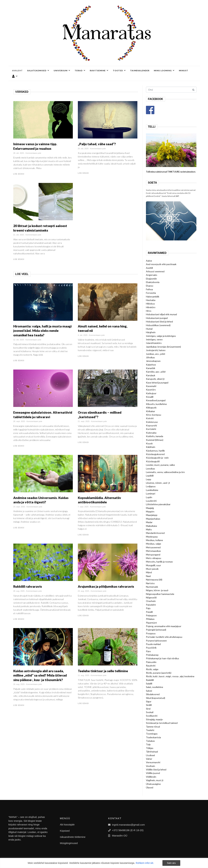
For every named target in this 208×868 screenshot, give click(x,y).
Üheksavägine (153, 784)
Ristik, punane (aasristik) (159, 673)
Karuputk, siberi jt (155, 379)
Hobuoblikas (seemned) (158, 325)
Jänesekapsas (153, 361)
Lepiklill (150, 476)
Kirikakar (150, 411)
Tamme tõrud (153, 727)
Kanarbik (151, 368)
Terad (80, 71)
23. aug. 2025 (83, 591)
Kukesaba (151, 433)
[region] (104, 863)
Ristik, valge (152, 669)
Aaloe (149, 261)
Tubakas (150, 741)
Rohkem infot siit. (145, 863)
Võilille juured (153, 773)
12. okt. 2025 (19, 340)
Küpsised (65, 831)
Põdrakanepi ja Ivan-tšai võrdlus (163, 658)
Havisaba (151, 300)
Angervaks (152, 275)
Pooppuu (151, 633)
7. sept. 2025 (83, 507)
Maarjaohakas (153, 519)
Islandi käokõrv (154, 343)
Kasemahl (151, 386)
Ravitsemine (99, 71)
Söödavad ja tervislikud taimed (162, 723)
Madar (149, 522)
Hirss (149, 311)
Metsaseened (153, 547)
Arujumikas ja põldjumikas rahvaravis (106, 586)
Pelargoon (151, 615)
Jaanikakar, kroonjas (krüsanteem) (163, 347)
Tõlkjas (150, 748)
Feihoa (149, 289)
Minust (184, 71)
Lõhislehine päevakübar (158, 504)
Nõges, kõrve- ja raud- (157, 590)
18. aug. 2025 (19, 684)
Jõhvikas (150, 357)
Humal (149, 329)
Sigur (149, 701)
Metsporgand (153, 555)
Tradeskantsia (153, 737)
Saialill (149, 683)
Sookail (150, 712)
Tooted (119, 71)
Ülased (150, 787)
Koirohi (150, 418)
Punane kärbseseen (156, 641)
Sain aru (171, 863)
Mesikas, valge (154, 544)
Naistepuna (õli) (154, 580)
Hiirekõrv (151, 307)
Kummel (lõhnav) (155, 440)
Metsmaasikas (153, 551)
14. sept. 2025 (19, 507)
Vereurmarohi (153, 762)
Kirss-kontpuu (154, 415)
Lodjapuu (151, 486)
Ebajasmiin (151, 279)
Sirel (148, 709)
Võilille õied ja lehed (156, 769)
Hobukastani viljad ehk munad (161, 314)
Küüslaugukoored (155, 454)
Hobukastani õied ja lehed (159, 321)
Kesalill (150, 397)
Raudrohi (151, 666)
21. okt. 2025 (19, 235)
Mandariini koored (155, 533)
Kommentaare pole (33, 153)
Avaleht (17, 71)
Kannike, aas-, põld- (156, 372)
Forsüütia (151, 293)
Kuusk (149, 443)
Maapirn (150, 511)
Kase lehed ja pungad (157, 383)
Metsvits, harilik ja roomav (159, 562)
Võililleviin (151, 777)
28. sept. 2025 (19, 421)
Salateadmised (38, 71)
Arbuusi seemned (155, 271)
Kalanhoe (151, 365)
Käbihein (151, 447)
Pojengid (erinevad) (156, 630)
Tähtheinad (152, 752)
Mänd (149, 572)
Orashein (151, 601)
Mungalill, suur (153, 565)
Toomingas (152, 734)
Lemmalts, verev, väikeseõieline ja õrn (165, 472)
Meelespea (152, 537)
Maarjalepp (152, 515)
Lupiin (149, 497)
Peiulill (149, 612)
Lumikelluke (152, 490)
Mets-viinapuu (154, 558)
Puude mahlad (153, 644)
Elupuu (150, 286)
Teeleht (150, 730)
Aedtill (149, 268)
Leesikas (150, 469)
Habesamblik (153, 297)
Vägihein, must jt (155, 780)
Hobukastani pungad (157, 318)
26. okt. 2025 (83, 149)
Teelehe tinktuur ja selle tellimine (103, 671)
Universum (62, 71)
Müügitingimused (69, 843)
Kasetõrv (151, 390)
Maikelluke (152, 526)
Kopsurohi (151, 425)
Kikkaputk (151, 408)
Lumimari (151, 494)
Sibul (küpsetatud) (156, 698)
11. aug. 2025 (83, 675)
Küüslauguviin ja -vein (157, 458)
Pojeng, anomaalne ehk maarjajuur (164, 626)
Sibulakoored (153, 694)
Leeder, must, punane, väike (160, 465)
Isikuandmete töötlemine (73, 837)
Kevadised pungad (156, 400)
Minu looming (164, 71)
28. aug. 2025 (19, 591)
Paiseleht (151, 605)
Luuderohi (151, 501)
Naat (148, 576)
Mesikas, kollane (154, 540)
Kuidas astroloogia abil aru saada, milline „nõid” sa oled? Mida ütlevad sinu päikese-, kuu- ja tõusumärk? (40, 675)
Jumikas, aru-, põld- (156, 354)
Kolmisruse (152, 422)
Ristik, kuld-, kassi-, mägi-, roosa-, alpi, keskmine (170, 676)
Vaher (149, 759)
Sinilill (149, 705)
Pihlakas (150, 619)
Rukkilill (150, 680)
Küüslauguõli (153, 461)
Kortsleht (151, 429)
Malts (149, 529)
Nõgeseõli (151, 597)
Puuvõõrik (151, 648)
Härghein (151, 332)
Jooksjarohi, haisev (156, 350)
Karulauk (151, 375)
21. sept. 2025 (84, 421)
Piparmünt (151, 623)
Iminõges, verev (154, 339)
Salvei (149, 691)
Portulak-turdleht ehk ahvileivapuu (164, 637)
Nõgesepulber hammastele (160, 594)
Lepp (149, 479)
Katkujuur (151, 393)
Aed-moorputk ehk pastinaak (161, 264)
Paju (148, 608)
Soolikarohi (152, 716)
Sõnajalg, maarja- (155, 719)
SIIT (177, 196)
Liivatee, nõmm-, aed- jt (158, 483)
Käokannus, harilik (155, 451)
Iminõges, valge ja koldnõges (161, 336)
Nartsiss (150, 583)
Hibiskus (150, 304)
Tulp (148, 744)
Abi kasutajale (67, 825)
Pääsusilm (151, 662)
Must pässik (152, 569)
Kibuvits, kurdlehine (156, 404)
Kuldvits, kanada (155, 436)
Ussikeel (150, 755)
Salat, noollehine (155, 687)
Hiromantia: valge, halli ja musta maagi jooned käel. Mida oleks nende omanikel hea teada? (42, 331)
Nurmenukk (152, 587)
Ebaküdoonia (153, 282)
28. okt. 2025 (19, 153)
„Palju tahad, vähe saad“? (97, 144)
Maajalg (150, 508)
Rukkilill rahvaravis (28, 586)
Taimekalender (140, 71)
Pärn (148, 651)
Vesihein (150, 766)
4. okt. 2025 (83, 335)
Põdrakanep (152, 655)
